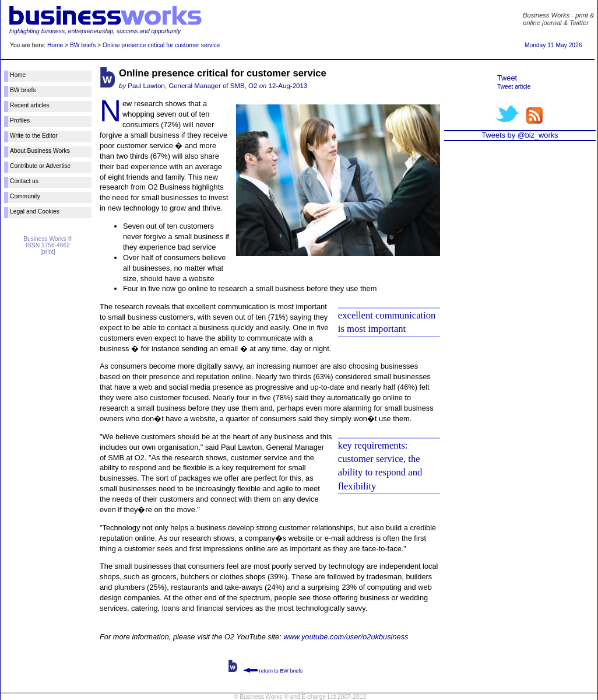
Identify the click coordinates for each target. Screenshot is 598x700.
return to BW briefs (273, 671)
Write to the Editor (34, 136)
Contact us (24, 181)
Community (25, 196)
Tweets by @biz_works (520, 135)
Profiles (20, 120)
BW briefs (83, 45)
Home (55, 45)
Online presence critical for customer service (161, 45)
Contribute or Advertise (40, 166)
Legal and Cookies (35, 211)
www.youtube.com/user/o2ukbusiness (346, 637)
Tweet (507, 78)
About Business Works (40, 151)
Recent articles (30, 105)
